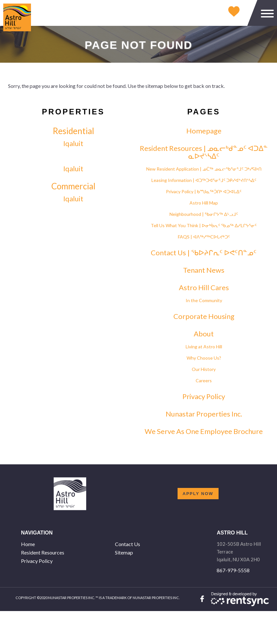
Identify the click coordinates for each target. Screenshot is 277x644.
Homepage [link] (204, 131)
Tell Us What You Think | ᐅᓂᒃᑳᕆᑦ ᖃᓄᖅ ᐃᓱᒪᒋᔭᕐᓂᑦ (204, 225)
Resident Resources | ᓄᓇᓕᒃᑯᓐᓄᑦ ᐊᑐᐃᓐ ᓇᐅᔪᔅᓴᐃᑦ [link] (204, 152)
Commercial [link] (73, 186)
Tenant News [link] (204, 270)
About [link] (204, 334)
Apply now (198, 494)
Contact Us (128, 544)
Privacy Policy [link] (204, 396)
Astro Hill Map (204, 203)
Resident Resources (43, 552)
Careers (204, 380)
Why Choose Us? (204, 358)
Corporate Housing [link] (204, 316)
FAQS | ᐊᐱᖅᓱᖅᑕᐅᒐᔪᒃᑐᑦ (204, 237)
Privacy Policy (37, 561)
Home (28, 544)
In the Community (204, 300)
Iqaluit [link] (73, 143)
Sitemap (124, 552)
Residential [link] (73, 131)
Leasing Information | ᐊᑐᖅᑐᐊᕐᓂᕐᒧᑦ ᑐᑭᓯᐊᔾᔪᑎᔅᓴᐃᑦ (204, 180)
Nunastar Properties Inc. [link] (204, 414)
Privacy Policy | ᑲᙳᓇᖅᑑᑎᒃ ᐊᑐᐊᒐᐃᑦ (204, 191)
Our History (204, 369)
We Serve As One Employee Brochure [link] (204, 431)
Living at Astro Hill (204, 347)
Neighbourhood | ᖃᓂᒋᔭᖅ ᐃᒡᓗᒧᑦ (204, 214)
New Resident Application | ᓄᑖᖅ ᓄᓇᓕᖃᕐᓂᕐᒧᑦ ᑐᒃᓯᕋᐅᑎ (204, 169)
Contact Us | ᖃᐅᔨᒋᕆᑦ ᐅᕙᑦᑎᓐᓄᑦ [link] (204, 253)
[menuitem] (65, 544)
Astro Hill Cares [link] (204, 288)
